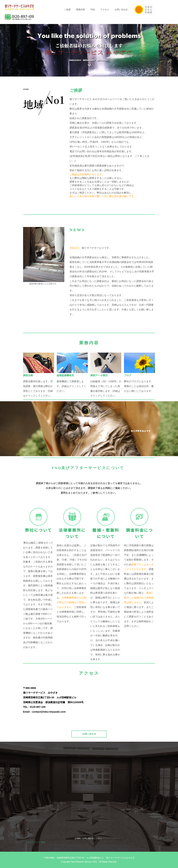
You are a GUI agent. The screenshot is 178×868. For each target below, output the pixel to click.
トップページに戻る (36, 842)
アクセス (105, 10)
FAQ (93, 10)
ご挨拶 (67, 10)
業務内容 (81, 10)
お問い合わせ (121, 10)
